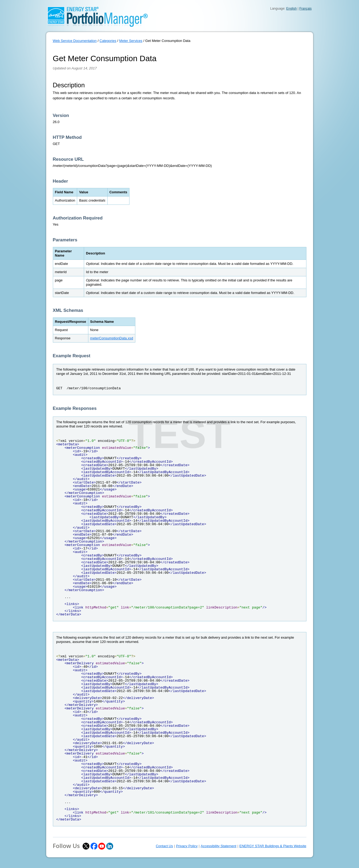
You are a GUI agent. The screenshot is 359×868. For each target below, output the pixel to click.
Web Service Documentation (75, 41)
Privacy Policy (187, 846)
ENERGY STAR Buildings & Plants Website (273, 846)
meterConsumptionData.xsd (112, 338)
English (291, 9)
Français (305, 9)
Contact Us (164, 846)
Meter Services (131, 41)
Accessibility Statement (219, 846)
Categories (108, 41)
